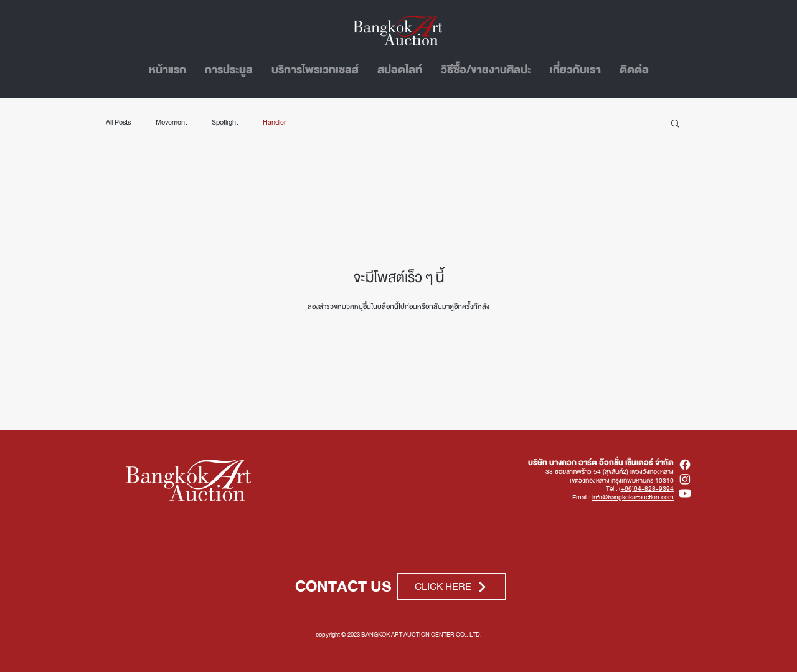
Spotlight (225, 123)
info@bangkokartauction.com (633, 497)
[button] (675, 124)
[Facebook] (685, 465)
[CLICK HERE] (451, 587)
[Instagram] (685, 479)
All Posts (118, 123)
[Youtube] (685, 493)
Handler (275, 123)
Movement (171, 123)
